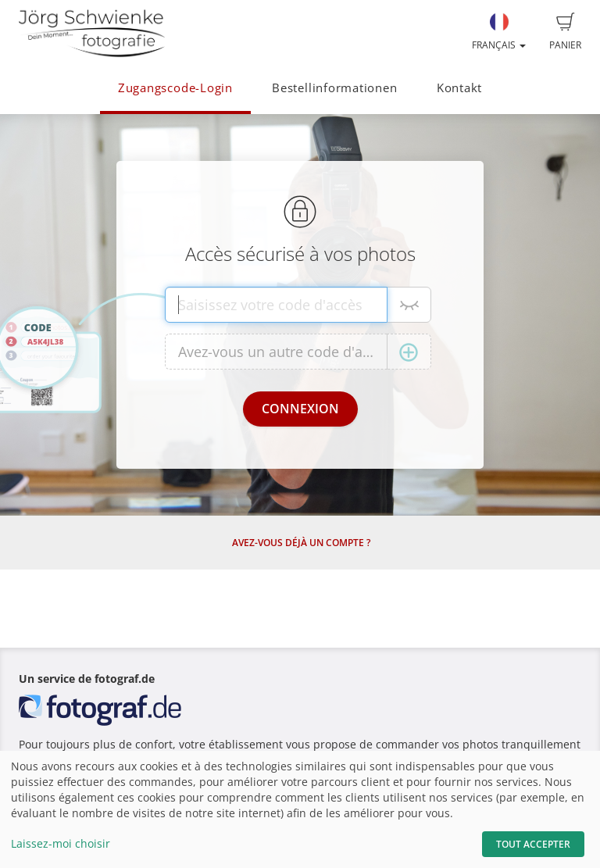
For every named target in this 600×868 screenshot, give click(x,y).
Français (499, 32)
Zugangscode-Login (175, 88)
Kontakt (459, 88)
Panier (565, 32)
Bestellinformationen (334, 88)
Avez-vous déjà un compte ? (301, 543)
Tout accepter (533, 844)
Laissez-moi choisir (61, 843)
